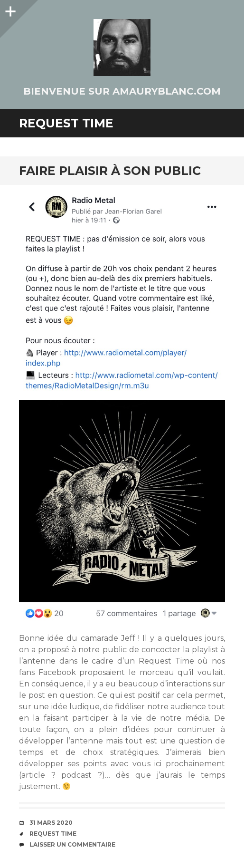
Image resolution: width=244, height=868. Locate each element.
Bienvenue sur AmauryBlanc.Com (122, 91)
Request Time (53, 834)
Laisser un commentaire (72, 844)
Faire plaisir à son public (110, 171)
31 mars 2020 (51, 823)
